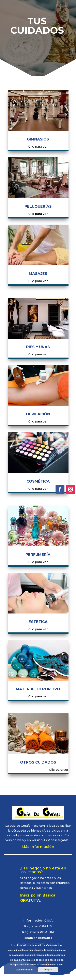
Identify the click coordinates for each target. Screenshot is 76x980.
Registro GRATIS (38, 926)
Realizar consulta (38, 938)
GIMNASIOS (38, 139)
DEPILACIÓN (38, 414)
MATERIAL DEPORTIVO (38, 689)
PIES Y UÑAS (38, 347)
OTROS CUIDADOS (38, 762)
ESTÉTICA (38, 622)
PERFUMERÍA (38, 555)
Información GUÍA (38, 921)
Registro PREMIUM (38, 932)
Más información (38, 847)
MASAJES (38, 274)
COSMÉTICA (38, 481)
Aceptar (48, 970)
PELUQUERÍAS (38, 206)
